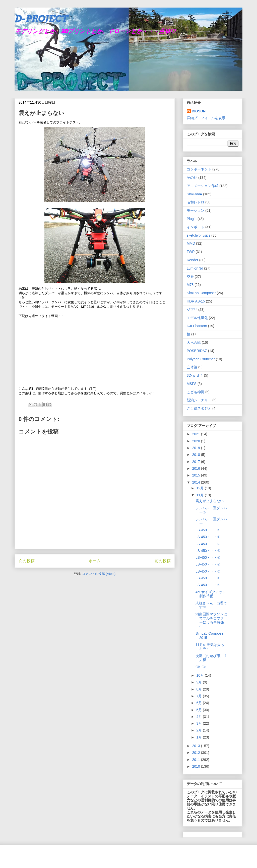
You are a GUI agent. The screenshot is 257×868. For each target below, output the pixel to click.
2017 (197, 462)
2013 (197, 746)
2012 (197, 753)
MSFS (192, 384)
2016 (197, 468)
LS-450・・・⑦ (208, 544)
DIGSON (199, 111)
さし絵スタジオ (199, 408)
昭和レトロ (196, 202)
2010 (197, 766)
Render (192, 260)
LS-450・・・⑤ (208, 557)
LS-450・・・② (208, 578)
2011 (197, 760)
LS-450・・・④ (208, 564)
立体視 (192, 367)
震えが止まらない (210, 501)
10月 (200, 675)
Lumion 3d (195, 268)
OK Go (201, 667)
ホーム (95, 561)
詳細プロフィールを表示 (206, 118)
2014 (197, 482)
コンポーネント (199, 169)
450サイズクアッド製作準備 (211, 594)
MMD (191, 243)
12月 (200, 488)
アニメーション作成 (203, 186)
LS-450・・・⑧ (208, 537)
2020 (197, 441)
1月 (200, 737)
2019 (197, 448)
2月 (200, 730)
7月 (200, 696)
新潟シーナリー (199, 400)
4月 (200, 717)
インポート (196, 227)
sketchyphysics (199, 235)
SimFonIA (194, 194)
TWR (191, 252)
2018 (197, 455)
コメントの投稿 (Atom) (99, 574)
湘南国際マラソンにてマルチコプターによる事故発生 (211, 620)
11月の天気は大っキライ (210, 647)
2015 (197, 475)
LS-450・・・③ (208, 571)
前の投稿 (163, 561)
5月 (200, 710)
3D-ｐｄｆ (195, 375)
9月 (200, 682)
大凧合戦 (194, 342)
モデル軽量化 (197, 318)
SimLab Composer (201, 293)
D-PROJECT (41, 19)
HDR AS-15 (196, 301)
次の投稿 (27, 561)
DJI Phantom (197, 326)
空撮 (190, 277)
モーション (196, 210)
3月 (200, 723)
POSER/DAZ (197, 351)
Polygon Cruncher (201, 359)
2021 (197, 434)
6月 (200, 703)
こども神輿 (196, 392)
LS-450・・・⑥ (208, 551)
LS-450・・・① (208, 585)
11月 (200, 495)
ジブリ (192, 310)
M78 (190, 285)
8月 (200, 689)
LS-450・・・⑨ (208, 530)
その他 (192, 178)
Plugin (192, 219)
